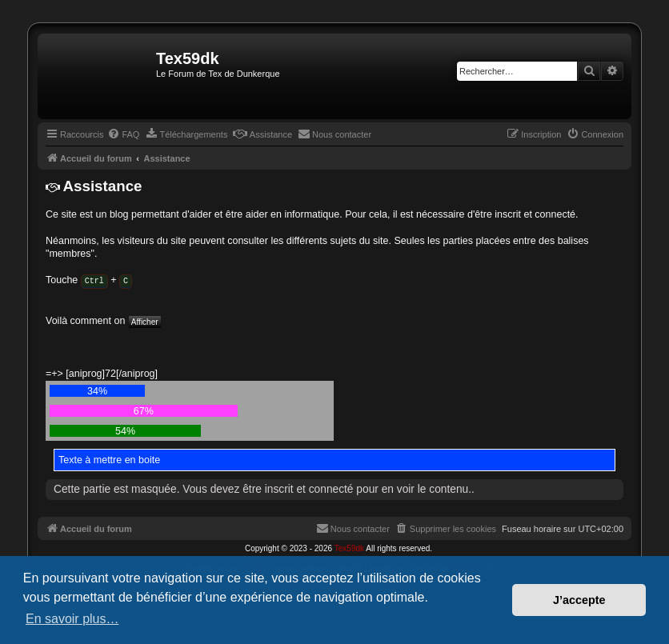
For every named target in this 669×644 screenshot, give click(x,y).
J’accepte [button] (579, 600)
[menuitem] (123, 134)
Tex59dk (349, 548)
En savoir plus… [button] (72, 619)
